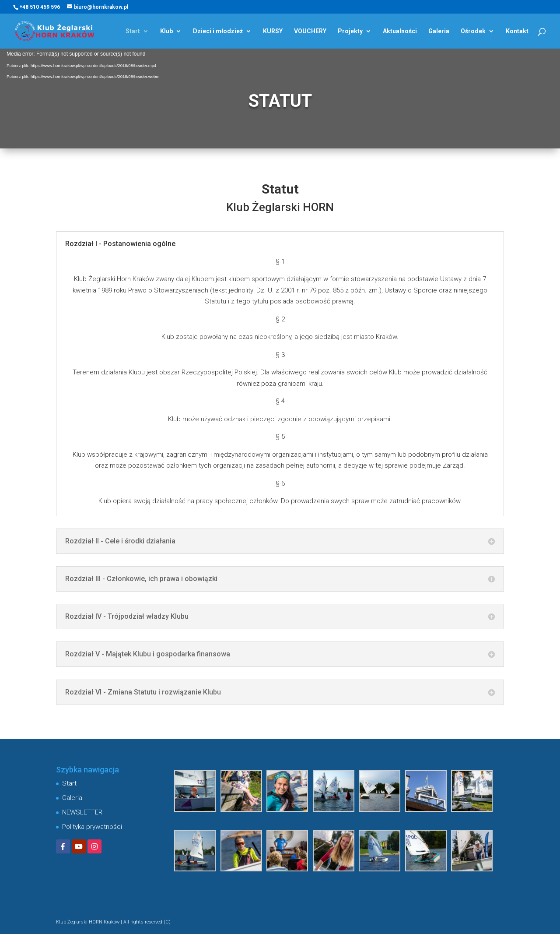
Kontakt (517, 31)
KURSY (273, 31)
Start (133, 31)
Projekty (350, 31)
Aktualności (400, 31)
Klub (166, 31)
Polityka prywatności (92, 827)
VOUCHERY (310, 31)
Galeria (439, 31)
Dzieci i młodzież (218, 31)
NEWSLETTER (82, 812)
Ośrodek (473, 31)
